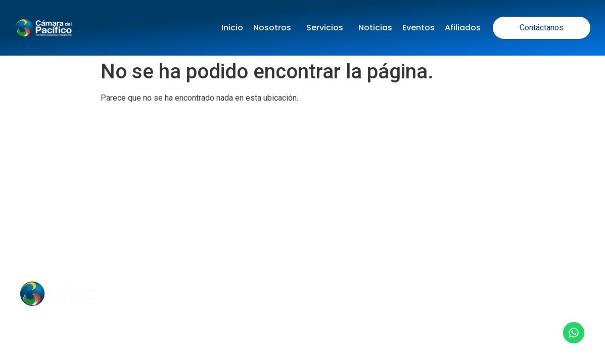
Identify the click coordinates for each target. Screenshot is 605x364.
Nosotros (275, 28)
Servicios (327, 28)
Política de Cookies (438, 229)
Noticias (375, 28)
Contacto (391, 293)
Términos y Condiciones (331, 229)
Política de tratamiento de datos (195, 229)
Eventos (418, 28)
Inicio (232, 28)
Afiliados (463, 28)
